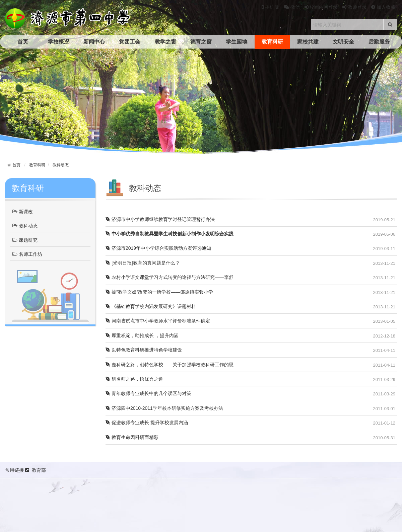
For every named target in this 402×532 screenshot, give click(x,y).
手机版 (270, 7)
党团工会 (130, 42)
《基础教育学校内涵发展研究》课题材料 (151, 306)
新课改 (23, 212)
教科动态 (61, 165)
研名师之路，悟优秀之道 (134, 379)
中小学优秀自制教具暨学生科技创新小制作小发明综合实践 (170, 234)
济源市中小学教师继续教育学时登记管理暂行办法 (160, 219)
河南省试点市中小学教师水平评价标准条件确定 (158, 321)
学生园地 (237, 42)
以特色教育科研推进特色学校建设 (144, 350)
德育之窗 (201, 42)
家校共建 (308, 42)
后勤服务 (379, 42)
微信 (292, 7)
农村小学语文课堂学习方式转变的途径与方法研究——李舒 (170, 277)
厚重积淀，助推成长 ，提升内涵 (142, 335)
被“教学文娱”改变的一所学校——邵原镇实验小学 (159, 292)
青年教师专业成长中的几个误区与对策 (148, 393)
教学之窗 (165, 42)
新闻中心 (94, 42)
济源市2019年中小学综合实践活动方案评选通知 (158, 248)
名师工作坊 (27, 254)
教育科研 (272, 42)
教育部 (39, 470)
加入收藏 (383, 7)
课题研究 (25, 240)
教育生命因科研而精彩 (132, 437)
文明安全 (343, 42)
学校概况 (59, 42)
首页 (23, 42)
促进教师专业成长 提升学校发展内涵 (147, 423)
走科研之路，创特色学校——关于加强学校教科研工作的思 (170, 365)
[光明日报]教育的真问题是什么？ (143, 263)
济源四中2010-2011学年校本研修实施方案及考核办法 (164, 408)
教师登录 (354, 7)
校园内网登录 (321, 7)
